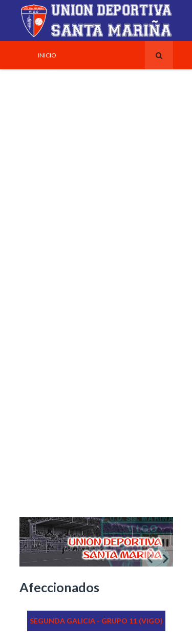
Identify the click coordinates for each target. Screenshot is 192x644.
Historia (51, 212)
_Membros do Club (68, 509)
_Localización (61, 456)
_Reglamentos (61, 352)
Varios (48, 334)
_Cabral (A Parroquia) (73, 299)
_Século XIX (56, 282)
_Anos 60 (52, 247)
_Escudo (51, 142)
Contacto (55, 404)
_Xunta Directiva (65, 125)
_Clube (49, 421)
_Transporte (58, 474)
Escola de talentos (69, 317)
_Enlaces (52, 386)
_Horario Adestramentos (79, 107)
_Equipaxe (54, 160)
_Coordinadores (65, 439)
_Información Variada (74, 369)
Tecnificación (61, 194)
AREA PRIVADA (58, 491)
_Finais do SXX (60, 264)
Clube (48, 72)
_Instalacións (60, 90)
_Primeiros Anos (64, 229)
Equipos (51, 177)
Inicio (47, 55)
